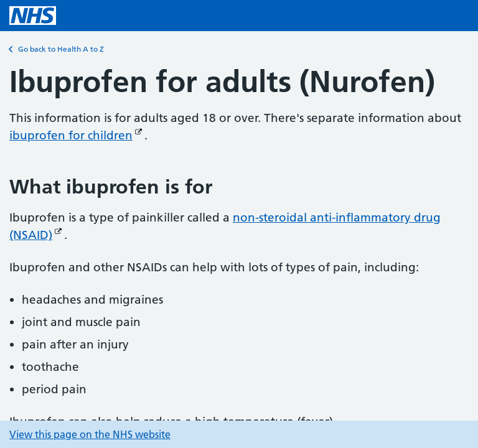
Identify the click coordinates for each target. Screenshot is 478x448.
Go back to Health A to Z (57, 49)
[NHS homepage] (33, 16)
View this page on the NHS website (90, 434)
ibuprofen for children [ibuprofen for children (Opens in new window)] (71, 135)
